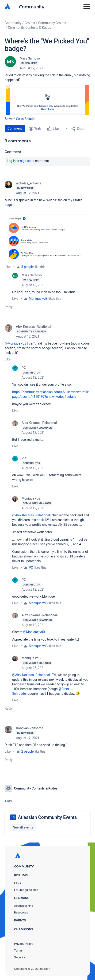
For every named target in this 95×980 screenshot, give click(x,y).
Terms (18, 950)
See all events (23, 827)
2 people (28, 751)
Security (20, 957)
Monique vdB (38, 299)
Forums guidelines (26, 890)
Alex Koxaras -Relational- (34, 327)
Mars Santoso (30, 58)
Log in (11, 161)
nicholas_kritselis (28, 183)
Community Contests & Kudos (30, 28)
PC (24, 368)
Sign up (25, 161)
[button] (47, 100)
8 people (28, 267)
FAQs (17, 883)
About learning (24, 906)
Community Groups (52, 23)
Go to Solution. (27, 119)
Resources (21, 912)
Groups (30, 23)
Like (8, 267)
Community (32, 6)
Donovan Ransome (30, 728)
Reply (9, 307)
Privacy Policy (24, 944)
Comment (15, 128)
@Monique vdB (16, 343)
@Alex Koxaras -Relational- (31, 515)
